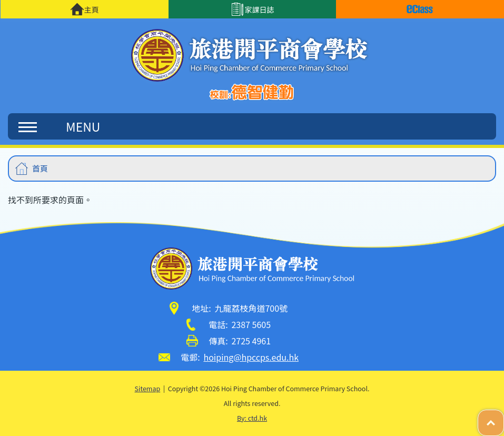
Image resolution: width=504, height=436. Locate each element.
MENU (59, 126)
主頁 (85, 9)
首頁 (40, 168)
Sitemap (148, 388)
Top (504, 417)
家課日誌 (253, 9)
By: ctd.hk (252, 418)
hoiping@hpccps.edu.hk (251, 357)
